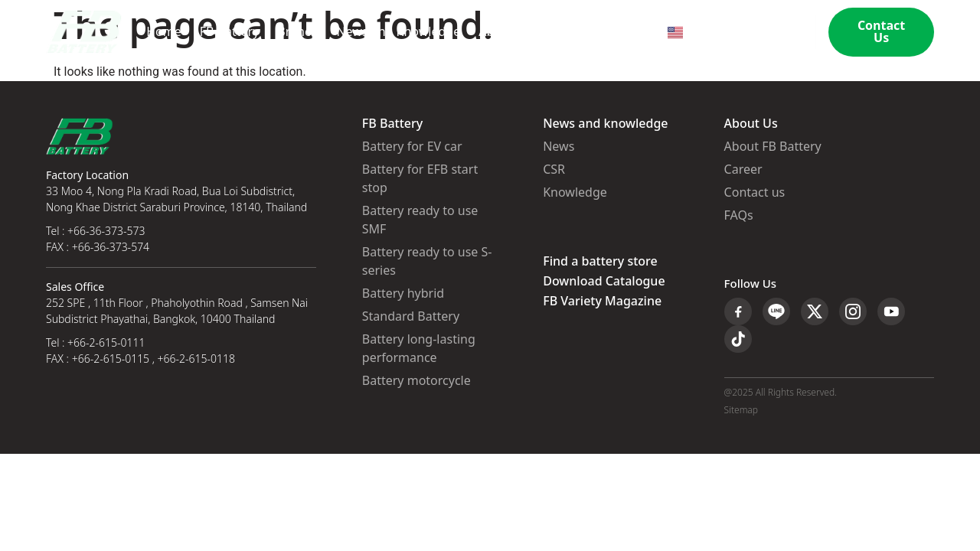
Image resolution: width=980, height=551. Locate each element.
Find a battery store (600, 262)
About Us (505, 32)
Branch (297, 32)
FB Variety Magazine (602, 302)
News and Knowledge (398, 32)
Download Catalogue (604, 282)
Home (164, 32)
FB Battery (230, 32)
